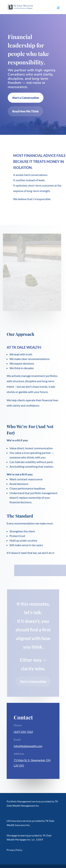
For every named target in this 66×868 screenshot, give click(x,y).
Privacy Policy (15, 850)
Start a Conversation (26, 98)
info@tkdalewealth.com (28, 746)
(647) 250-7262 (23, 732)
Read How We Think (25, 111)
